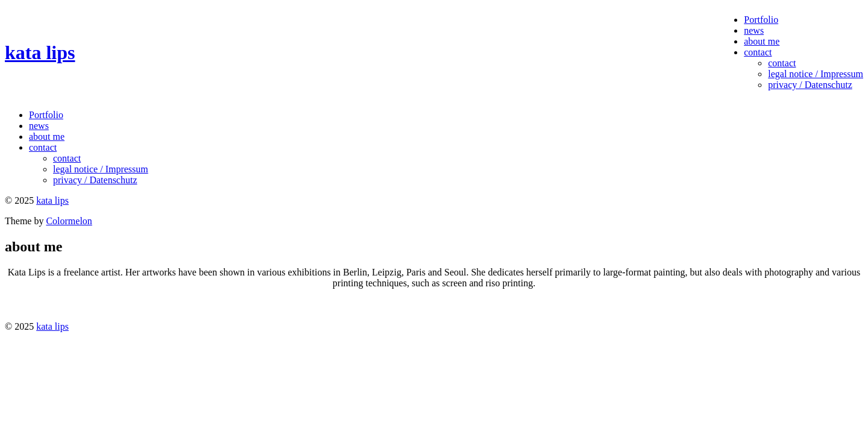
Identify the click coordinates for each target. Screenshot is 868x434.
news (754, 30)
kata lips (40, 52)
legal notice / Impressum (816, 74)
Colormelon (69, 221)
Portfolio (761, 20)
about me (762, 41)
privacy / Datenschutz (810, 85)
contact (758, 52)
